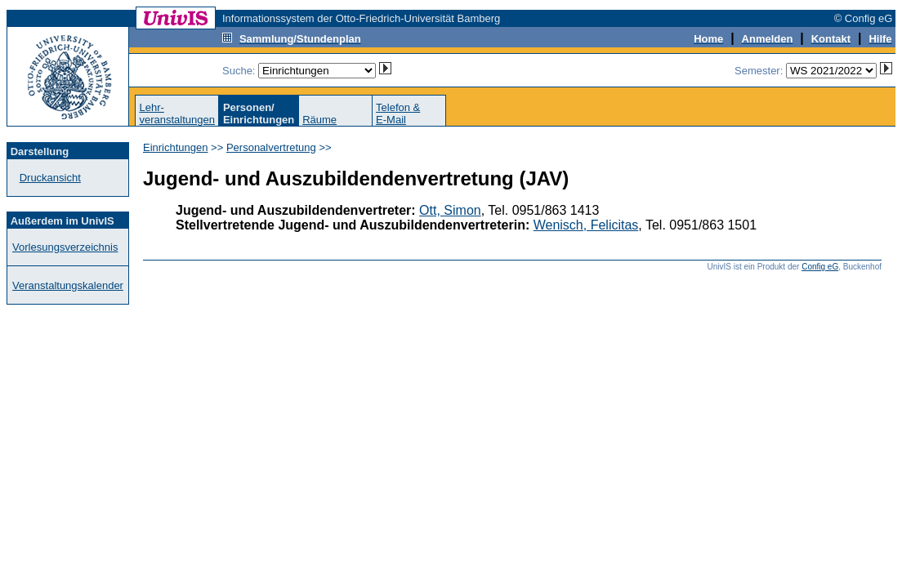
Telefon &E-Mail (398, 114)
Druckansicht (50, 178)
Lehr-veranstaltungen (177, 114)
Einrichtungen (176, 147)
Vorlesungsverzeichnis (65, 247)
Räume (319, 120)
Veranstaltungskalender (68, 285)
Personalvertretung (271, 147)
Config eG (820, 267)
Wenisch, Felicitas (586, 225)
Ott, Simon (450, 210)
